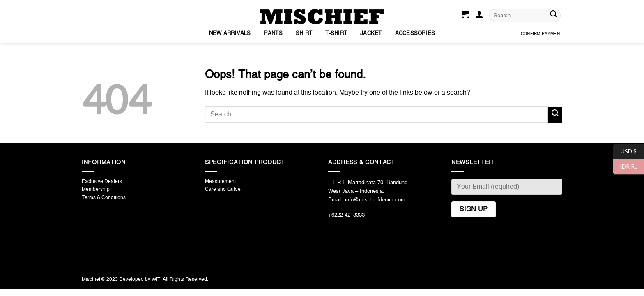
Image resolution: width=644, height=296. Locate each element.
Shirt (304, 34)
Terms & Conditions (104, 197)
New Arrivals (230, 34)
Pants (273, 34)
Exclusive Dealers (102, 181)
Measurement (220, 181)
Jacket (371, 34)
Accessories (415, 34)
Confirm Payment (542, 34)
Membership (96, 189)
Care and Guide (223, 189)
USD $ (625, 151)
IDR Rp (626, 167)
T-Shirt (336, 34)
